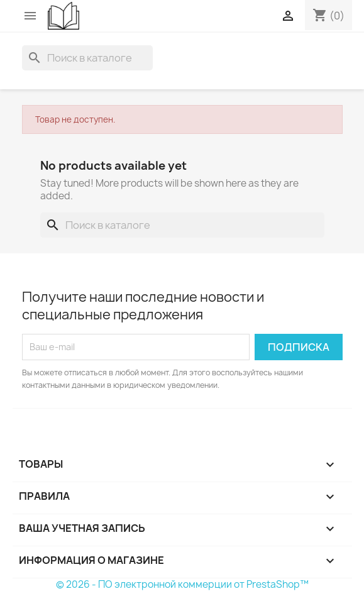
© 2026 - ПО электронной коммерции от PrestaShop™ (182, 584)
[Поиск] (87, 58)
